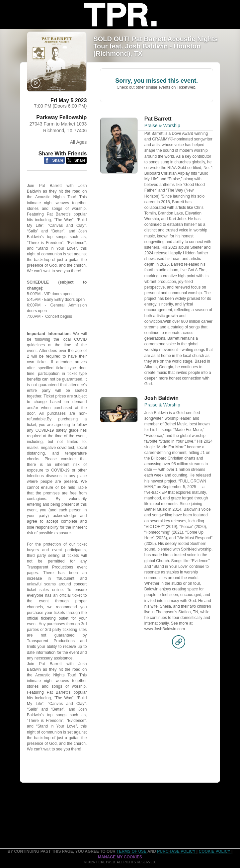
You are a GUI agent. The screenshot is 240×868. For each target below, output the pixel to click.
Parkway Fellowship (61, 117)
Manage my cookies (120, 857)
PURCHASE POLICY (177, 851)
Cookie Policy (215, 851)
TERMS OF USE (132, 851)
